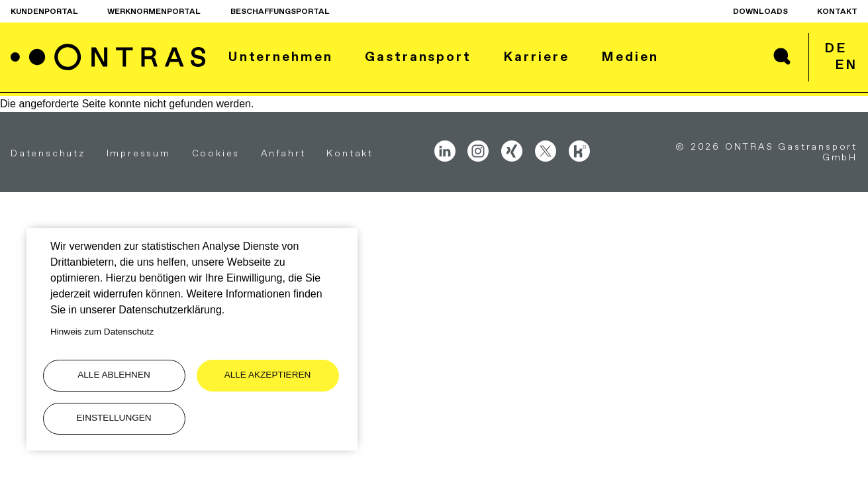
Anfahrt (283, 153)
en (846, 64)
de (836, 48)
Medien (630, 56)
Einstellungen (114, 418)
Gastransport (418, 56)
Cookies (216, 153)
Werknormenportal (154, 11)
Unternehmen (280, 56)
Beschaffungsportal (280, 11)
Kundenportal (44, 11)
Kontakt (837, 11)
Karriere (536, 56)
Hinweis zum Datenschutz (102, 332)
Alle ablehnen (114, 375)
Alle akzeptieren (268, 375)
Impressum (139, 153)
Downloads (760, 11)
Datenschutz (48, 153)
